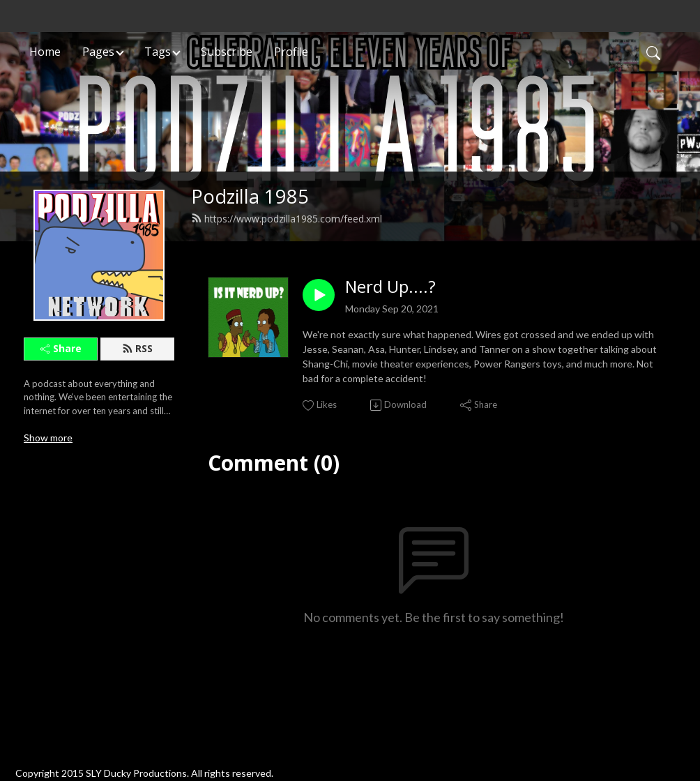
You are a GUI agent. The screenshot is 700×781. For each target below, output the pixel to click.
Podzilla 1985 (250, 196)
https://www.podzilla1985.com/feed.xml (287, 219)
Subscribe (227, 52)
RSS (137, 348)
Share (61, 348)
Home (45, 52)
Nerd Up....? (390, 287)
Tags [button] (158, 52)
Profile (291, 52)
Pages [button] (98, 52)
